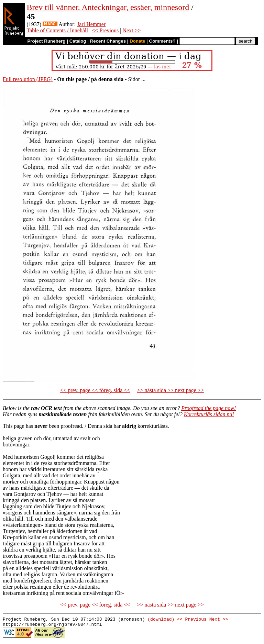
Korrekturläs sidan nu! (209, 414)
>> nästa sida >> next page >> (170, 390)
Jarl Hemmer (91, 24)
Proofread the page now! (208, 408)
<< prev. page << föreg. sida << (95, 390)
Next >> (131, 30)
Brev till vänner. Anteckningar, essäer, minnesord (108, 7)
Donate (137, 41)
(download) (161, 620)
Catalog (78, 41)
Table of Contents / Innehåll (57, 30)
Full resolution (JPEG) (28, 79)
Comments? (162, 41)
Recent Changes (108, 41)
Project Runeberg (46, 41)
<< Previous (105, 30)
